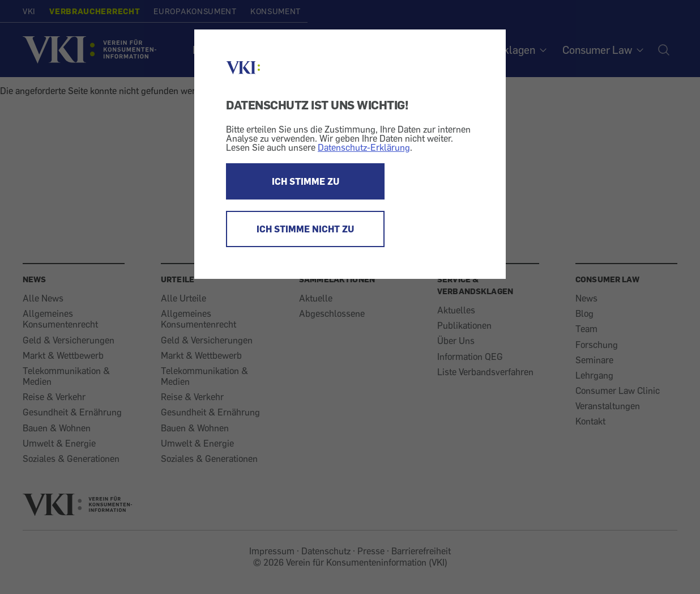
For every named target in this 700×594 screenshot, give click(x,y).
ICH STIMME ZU (306, 181)
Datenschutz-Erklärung (364, 147)
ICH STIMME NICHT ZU (305, 229)
